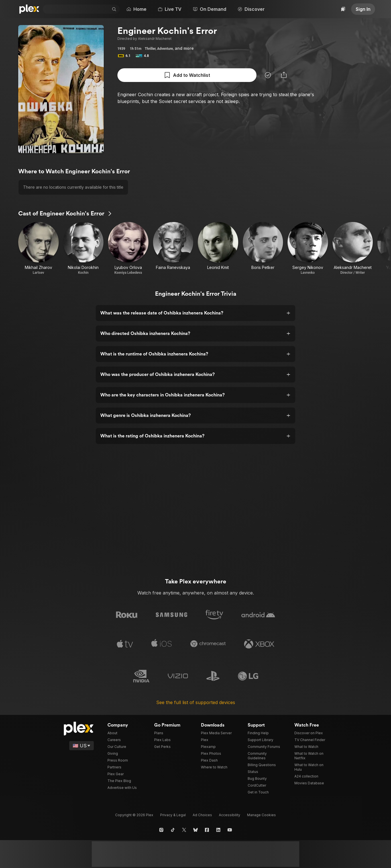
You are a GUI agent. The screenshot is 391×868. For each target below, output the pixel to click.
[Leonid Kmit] (218, 248)
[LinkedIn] (218, 830)
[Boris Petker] (263, 248)
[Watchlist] (344, 9)
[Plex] (29, 9)
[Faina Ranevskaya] (173, 248)
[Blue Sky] (195, 830)
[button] (118, 9)
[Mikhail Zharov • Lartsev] (38, 248)
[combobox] (79, 9)
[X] (184, 830)
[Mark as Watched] (181, 75)
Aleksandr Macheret (151, 39)
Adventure (164, 49)
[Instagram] (161, 830)
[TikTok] (173, 830)
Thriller (150, 49)
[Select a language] (88, 746)
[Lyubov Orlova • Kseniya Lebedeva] (128, 248)
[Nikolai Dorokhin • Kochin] (84, 248)
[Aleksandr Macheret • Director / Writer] (353, 248)
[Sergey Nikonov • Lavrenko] (308, 248)
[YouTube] (230, 830)
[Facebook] (207, 830)
